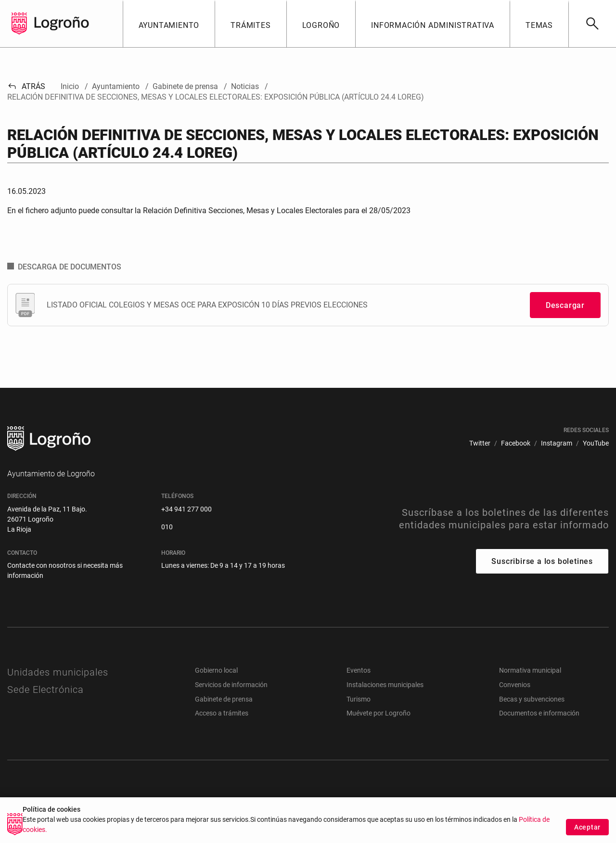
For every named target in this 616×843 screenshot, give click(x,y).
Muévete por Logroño (379, 713)
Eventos (359, 670)
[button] (169, 24)
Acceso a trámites (222, 713)
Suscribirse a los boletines (542, 561)
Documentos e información (539, 713)
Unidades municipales (58, 672)
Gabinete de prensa (224, 699)
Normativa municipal (530, 670)
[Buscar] (592, 24)
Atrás (26, 86)
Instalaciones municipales (385, 685)
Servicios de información (231, 685)
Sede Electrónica (45, 690)
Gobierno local (216, 670)
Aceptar (587, 828)
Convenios (515, 685)
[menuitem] (480, 443)
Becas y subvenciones (532, 699)
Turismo (359, 699)
